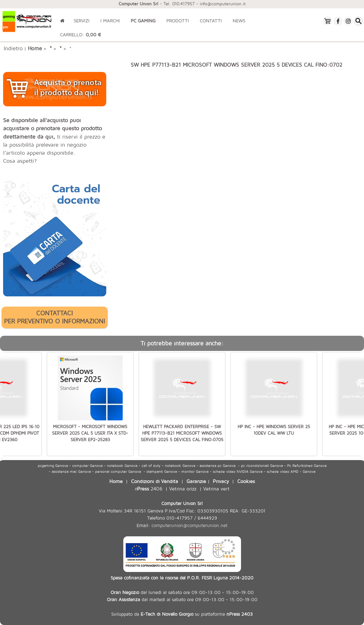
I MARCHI (110, 21)
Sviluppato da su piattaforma (182, 614)
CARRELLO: (81, 35)
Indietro (13, 48)
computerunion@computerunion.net (189, 525)
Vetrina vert (216, 488)
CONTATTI (211, 21)
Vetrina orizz (183, 488)
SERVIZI (82, 21)
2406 (148, 488)
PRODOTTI (178, 21)
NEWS (239, 21)
